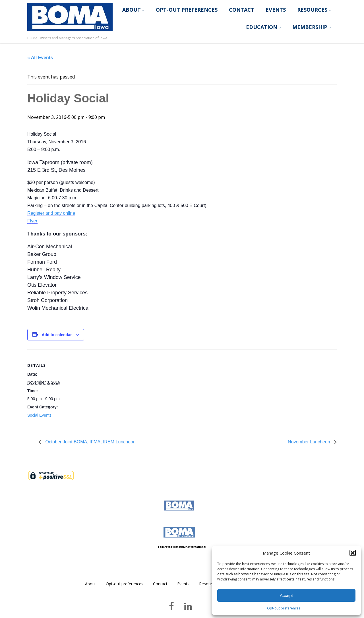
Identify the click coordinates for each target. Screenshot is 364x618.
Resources (314, 10)
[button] (353, 553)
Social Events (39, 415)
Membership (312, 27)
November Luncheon (310, 442)
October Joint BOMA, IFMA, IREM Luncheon (90, 442)
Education (263, 27)
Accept (286, 595)
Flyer (32, 221)
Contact (242, 10)
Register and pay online (51, 213)
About (133, 10)
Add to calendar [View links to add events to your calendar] (57, 335)
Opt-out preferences (284, 608)
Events (276, 10)
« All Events (40, 58)
